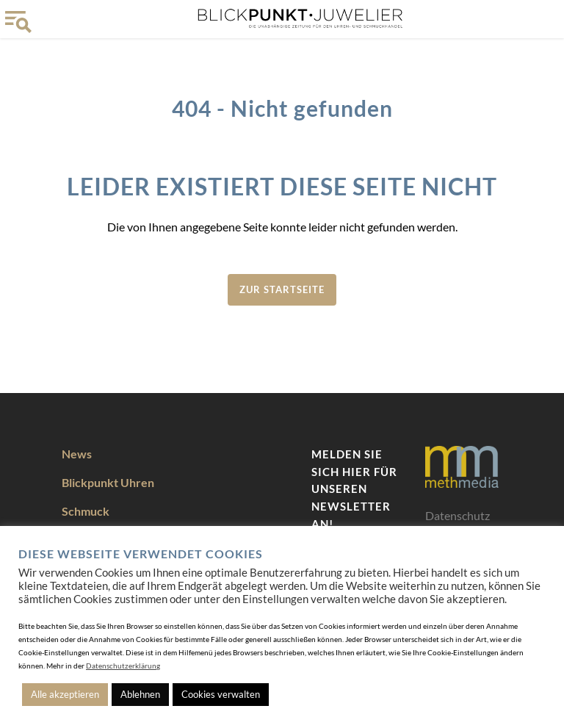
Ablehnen (140, 694)
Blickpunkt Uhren (108, 482)
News (77, 454)
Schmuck (86, 511)
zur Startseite (282, 289)
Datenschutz (458, 515)
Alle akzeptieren (65, 694)
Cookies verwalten (221, 694)
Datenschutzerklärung (123, 666)
